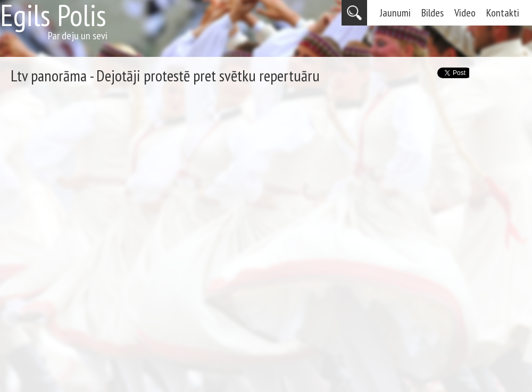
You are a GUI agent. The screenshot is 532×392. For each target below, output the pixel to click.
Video (465, 13)
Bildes (433, 13)
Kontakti (503, 13)
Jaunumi (395, 13)
